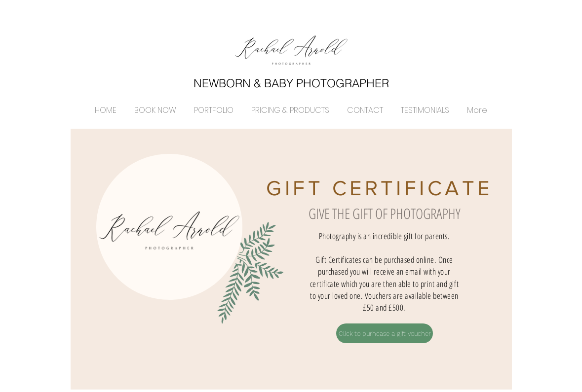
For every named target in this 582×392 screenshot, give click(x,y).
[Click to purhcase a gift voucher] (385, 333)
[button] (214, 106)
